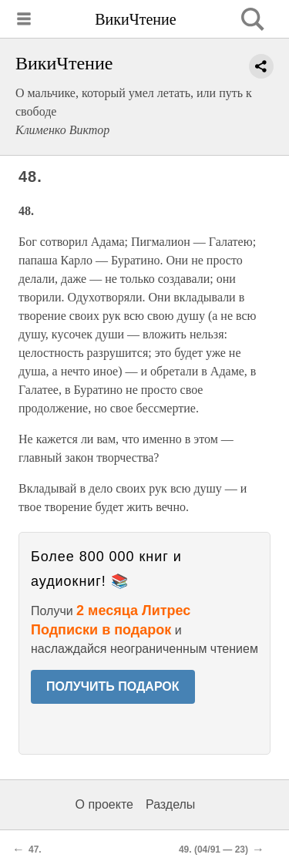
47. (35, 849)
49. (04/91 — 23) (213, 849)
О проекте (104, 804)
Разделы (170, 804)
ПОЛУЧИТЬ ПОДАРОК (113, 686)
